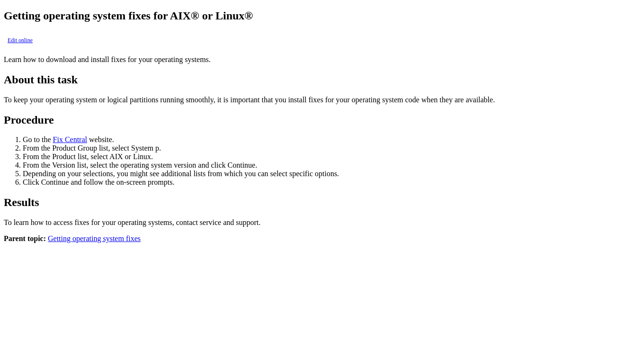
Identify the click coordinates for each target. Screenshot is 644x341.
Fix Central (70, 139)
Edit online (20, 40)
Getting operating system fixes (94, 238)
